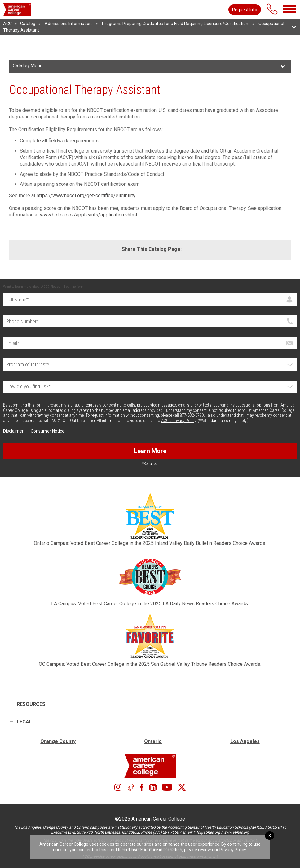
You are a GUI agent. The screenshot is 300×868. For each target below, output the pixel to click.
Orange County (58, 741)
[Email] (150, 343)
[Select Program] (150, 365)
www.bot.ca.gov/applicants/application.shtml (88, 215)
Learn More (150, 451)
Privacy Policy (233, 850)
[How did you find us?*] (150, 387)
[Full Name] (150, 300)
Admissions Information (68, 24)
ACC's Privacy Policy (179, 421)
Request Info (245, 10)
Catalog (28, 24)
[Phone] (150, 321)
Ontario (153, 741)
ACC (7, 24)
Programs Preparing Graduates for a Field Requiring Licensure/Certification (175, 24)
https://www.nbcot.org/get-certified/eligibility (86, 196)
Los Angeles (245, 741)
